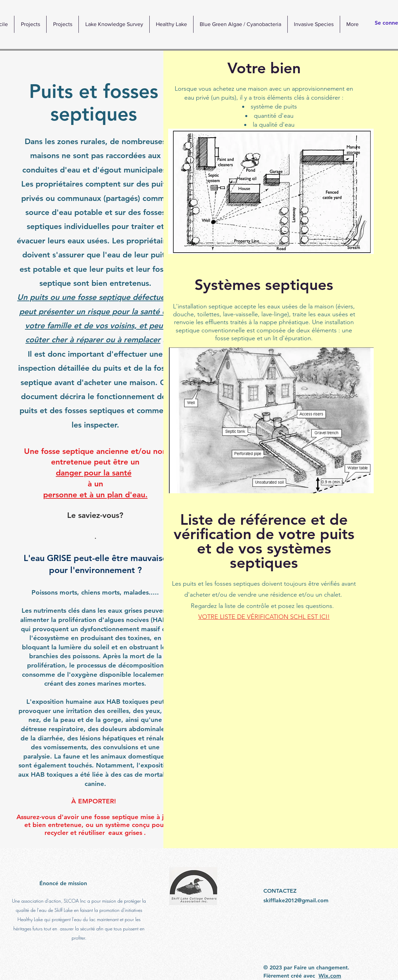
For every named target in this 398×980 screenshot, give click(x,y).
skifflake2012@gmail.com (296, 900)
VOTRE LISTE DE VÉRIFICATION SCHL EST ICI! (264, 617)
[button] (171, 24)
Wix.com (330, 976)
